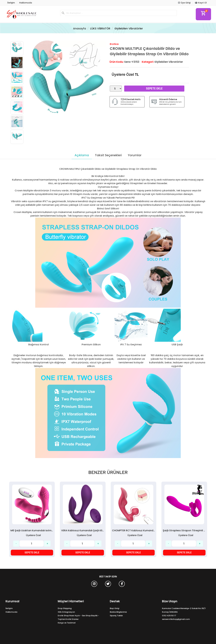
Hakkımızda (26, 3)
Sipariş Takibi (116, 616)
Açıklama (82, 155)
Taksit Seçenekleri (108, 155)
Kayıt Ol (201, 3)
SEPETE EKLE (32, 553)
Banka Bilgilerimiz (118, 612)
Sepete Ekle (154, 88)
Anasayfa (79, 29)
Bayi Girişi (115, 608)
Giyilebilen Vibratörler (129, 29)
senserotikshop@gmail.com (176, 619)
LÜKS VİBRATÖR (100, 29)
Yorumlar (135, 155)
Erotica (114, 44)
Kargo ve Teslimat (67, 623)
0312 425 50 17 (169, 616)
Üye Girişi (184, 3)
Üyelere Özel (123, 75)
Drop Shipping (65, 608)
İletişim (11, 3)
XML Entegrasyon (66, 612)
